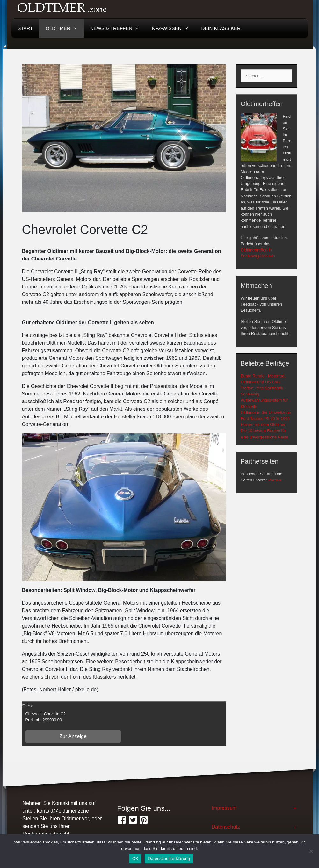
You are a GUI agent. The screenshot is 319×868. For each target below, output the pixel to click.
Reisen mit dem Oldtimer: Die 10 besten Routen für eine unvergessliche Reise (264, 431)
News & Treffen (118, 28)
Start (25, 28)
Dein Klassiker (221, 28)
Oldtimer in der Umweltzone (266, 413)
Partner (275, 480)
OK (135, 859)
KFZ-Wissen (174, 28)
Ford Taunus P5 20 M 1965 (265, 419)
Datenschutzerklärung (169, 859)
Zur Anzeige (73, 736)
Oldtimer (65, 28)
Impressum (224, 808)
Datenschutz (226, 827)
